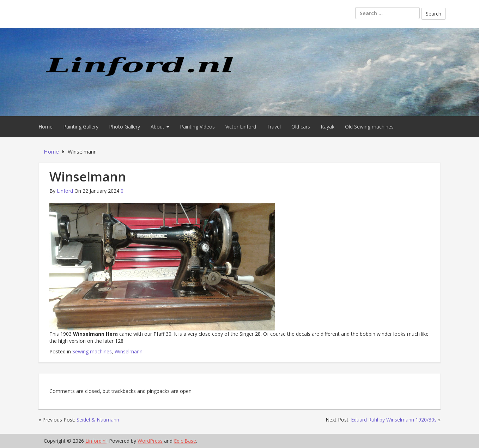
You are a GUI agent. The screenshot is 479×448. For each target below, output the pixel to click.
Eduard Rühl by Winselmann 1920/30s (394, 420)
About (160, 127)
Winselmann (129, 351)
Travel (274, 127)
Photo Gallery (125, 127)
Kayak (328, 127)
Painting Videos (197, 127)
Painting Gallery (81, 127)
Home (46, 127)
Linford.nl (96, 441)
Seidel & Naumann (98, 420)
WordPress (150, 441)
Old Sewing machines (369, 127)
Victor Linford (241, 127)
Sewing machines (92, 351)
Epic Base (185, 441)
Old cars (301, 127)
